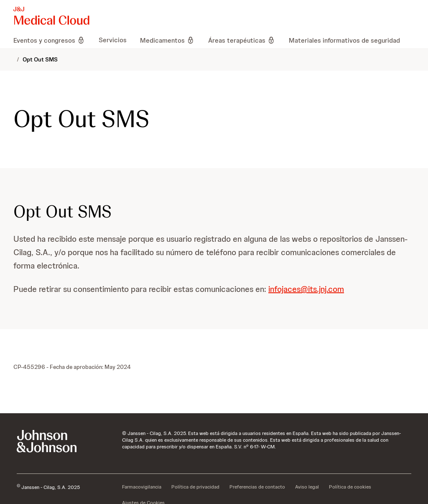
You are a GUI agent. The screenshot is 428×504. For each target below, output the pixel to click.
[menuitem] (53, 40)
